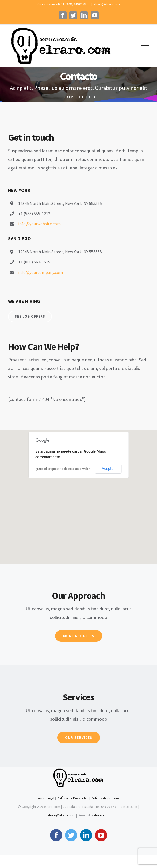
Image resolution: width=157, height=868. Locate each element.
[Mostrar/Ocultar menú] (145, 46)
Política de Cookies (105, 798)
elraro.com (102, 815)
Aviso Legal (46, 798)
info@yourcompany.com (41, 272)
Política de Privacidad (73, 798)
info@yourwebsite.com (39, 224)
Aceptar (108, 469)
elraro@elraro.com (107, 4)
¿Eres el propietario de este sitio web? (63, 469)
